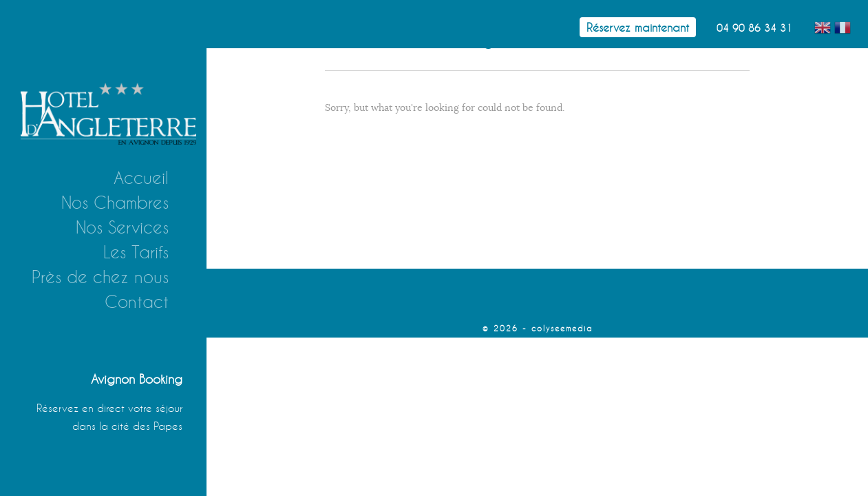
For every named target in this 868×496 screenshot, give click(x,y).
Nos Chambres (115, 203)
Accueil (141, 178)
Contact (137, 302)
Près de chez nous (100, 277)
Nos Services (122, 227)
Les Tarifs (136, 252)
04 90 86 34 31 (754, 28)
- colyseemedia (558, 328)
